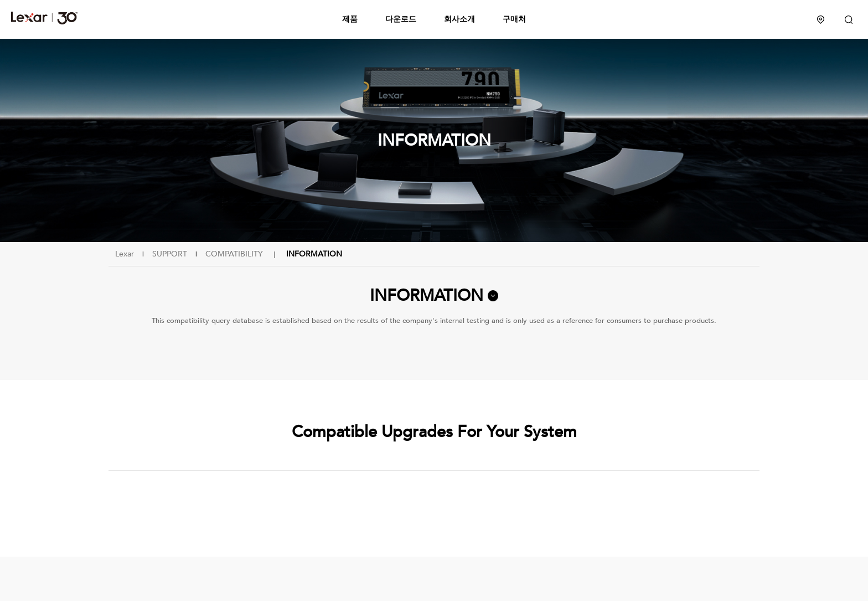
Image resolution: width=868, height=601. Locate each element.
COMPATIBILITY (234, 254)
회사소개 (459, 19)
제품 (350, 19)
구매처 (514, 19)
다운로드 (401, 19)
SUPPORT (170, 254)
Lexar (44, 18)
